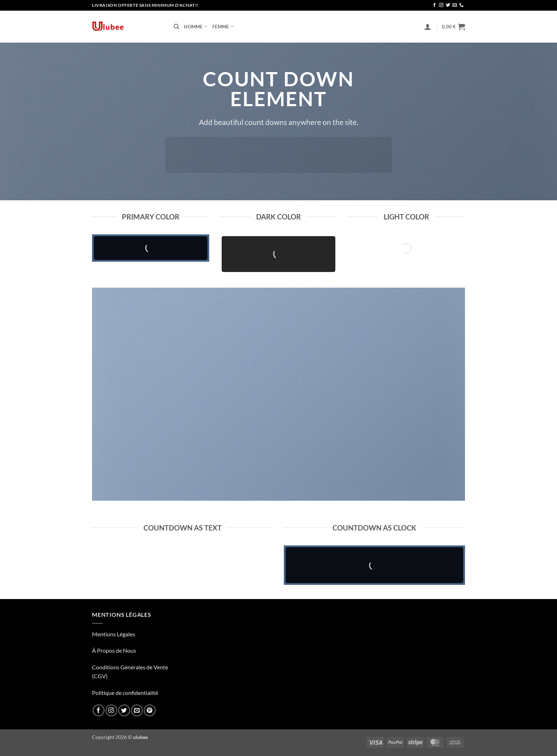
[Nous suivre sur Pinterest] (150, 710)
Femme (223, 26)
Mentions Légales (113, 634)
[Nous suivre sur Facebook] (434, 5)
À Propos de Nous (114, 650)
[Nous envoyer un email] (455, 5)
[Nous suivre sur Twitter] (448, 5)
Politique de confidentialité (125, 693)
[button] (428, 27)
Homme (196, 26)
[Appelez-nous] (461, 5)
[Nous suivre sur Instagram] (441, 5)
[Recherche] (176, 27)
